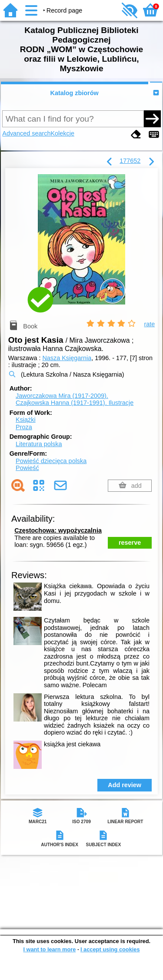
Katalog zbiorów (75, 93)
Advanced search (26, 133)
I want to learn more (49, 949)
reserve (130, 543)
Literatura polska (39, 444)
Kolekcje (63, 133)
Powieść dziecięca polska (51, 461)
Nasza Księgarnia (67, 358)
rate (149, 324)
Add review (125, 785)
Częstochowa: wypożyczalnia (58, 530)
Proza (24, 427)
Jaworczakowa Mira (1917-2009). (62, 396)
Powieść (27, 468)
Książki (26, 420)
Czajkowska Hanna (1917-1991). (75, 403)
